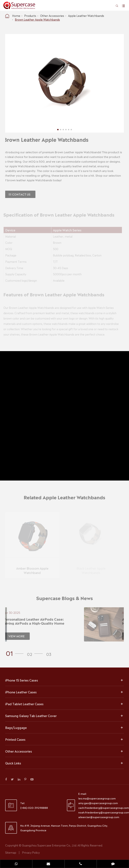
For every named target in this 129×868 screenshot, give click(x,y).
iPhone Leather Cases (21, 692)
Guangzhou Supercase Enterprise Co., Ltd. (50, 845)
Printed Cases (15, 739)
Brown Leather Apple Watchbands (37, 19)
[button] (16, 653)
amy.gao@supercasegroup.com (98, 803)
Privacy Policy (31, 852)
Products (30, 16)
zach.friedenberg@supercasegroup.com (104, 808)
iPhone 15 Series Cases (22, 680)
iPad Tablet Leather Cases (24, 704)
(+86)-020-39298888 (34, 808)
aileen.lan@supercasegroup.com (99, 817)
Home (16, 16)
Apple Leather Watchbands (86, 16)
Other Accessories (52, 16)
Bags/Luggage (16, 727)
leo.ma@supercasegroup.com (97, 798)
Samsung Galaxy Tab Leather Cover (31, 716)
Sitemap (11, 852)
